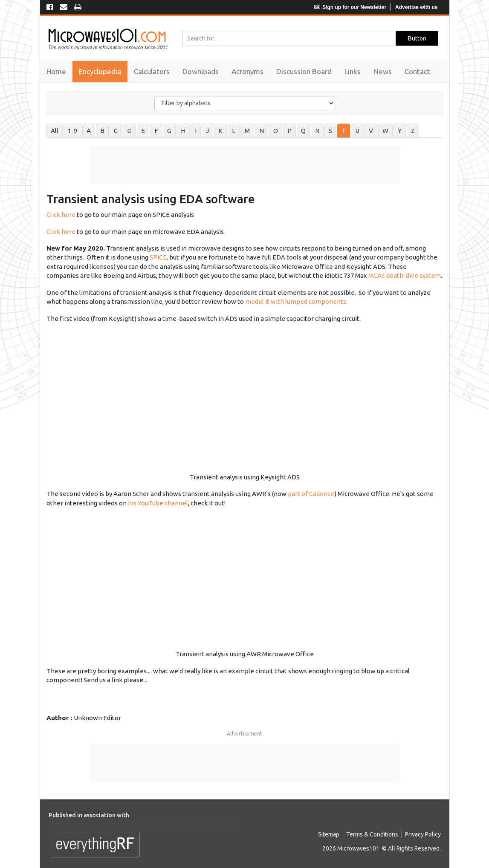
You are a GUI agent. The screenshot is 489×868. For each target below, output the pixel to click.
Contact (417, 71)
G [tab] (169, 131)
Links (353, 71)
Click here (61, 215)
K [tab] (220, 131)
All (55, 131)
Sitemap (329, 834)
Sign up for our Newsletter (350, 7)
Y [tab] (400, 131)
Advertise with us (416, 7)
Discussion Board (304, 71)
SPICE (158, 257)
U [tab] (357, 131)
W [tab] (385, 131)
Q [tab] (303, 131)
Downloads (201, 71)
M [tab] (247, 131)
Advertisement (244, 734)
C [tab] (116, 131)
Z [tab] (413, 131)
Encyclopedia (100, 71)
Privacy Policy (423, 834)
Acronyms (247, 71)
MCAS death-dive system (405, 275)
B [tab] (102, 131)
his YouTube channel (158, 503)
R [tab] (317, 131)
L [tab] (234, 131)
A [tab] (89, 131)
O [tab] (276, 131)
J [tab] (207, 131)
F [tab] (156, 131)
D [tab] (129, 131)
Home (56, 71)
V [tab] (371, 131)
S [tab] (330, 131)
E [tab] (143, 131)
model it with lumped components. (296, 301)
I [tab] (196, 131)
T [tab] (344, 131)
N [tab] (262, 131)
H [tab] (183, 131)
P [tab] (289, 131)
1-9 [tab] (72, 131)
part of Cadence (311, 494)
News (383, 71)
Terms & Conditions (372, 834)
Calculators (152, 71)
